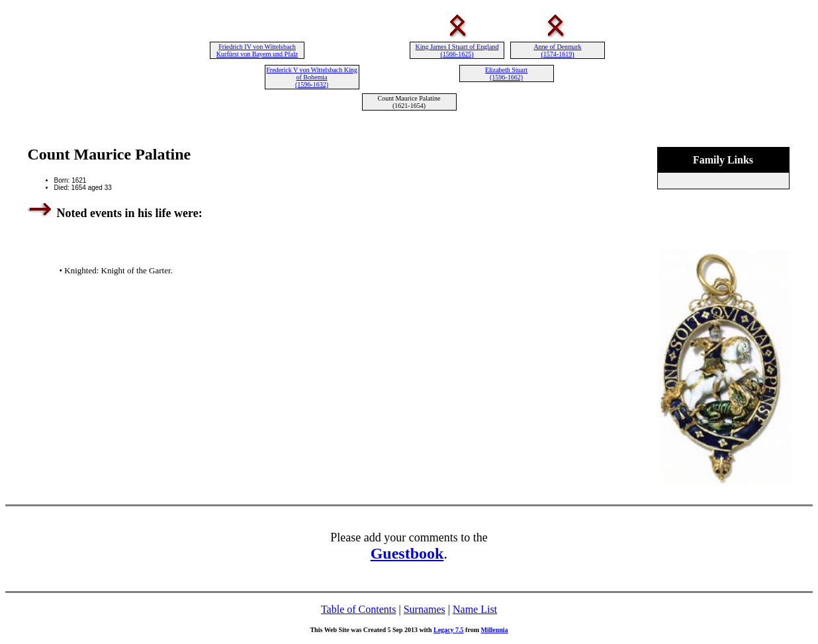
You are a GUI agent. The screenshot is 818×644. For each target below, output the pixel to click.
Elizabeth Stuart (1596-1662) (506, 73)
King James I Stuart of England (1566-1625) (457, 50)
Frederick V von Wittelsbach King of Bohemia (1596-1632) (311, 77)
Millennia (494, 630)
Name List (475, 609)
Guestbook (407, 553)
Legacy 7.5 (449, 630)
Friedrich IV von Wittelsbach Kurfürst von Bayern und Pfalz (257, 50)
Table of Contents (359, 609)
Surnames (425, 609)
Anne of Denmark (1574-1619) (557, 50)
